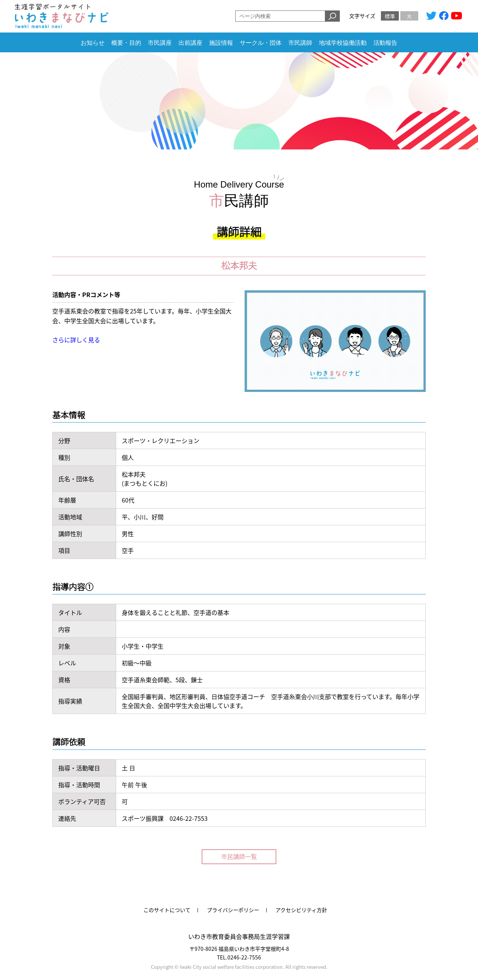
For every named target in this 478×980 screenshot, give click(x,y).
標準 (390, 16)
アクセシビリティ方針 (301, 910)
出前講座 (190, 43)
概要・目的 (126, 43)
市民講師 (300, 43)
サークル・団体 (261, 43)
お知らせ (93, 43)
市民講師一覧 (239, 856)
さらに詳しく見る (76, 340)
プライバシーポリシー (233, 910)
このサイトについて (167, 910)
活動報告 (385, 43)
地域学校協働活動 (343, 43)
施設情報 (221, 43)
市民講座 (160, 43)
